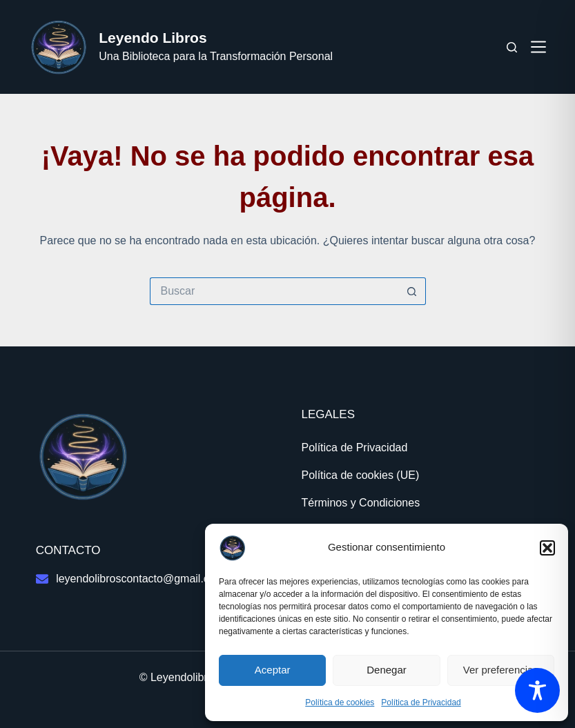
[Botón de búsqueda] (412, 291)
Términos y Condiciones (361, 503)
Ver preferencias (501, 670)
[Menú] (538, 47)
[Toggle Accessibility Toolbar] (537, 690)
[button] (547, 548)
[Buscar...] (274, 291)
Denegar (387, 670)
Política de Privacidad (421, 702)
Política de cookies (340, 702)
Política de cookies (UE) (361, 475)
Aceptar (273, 670)
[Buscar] (512, 47)
